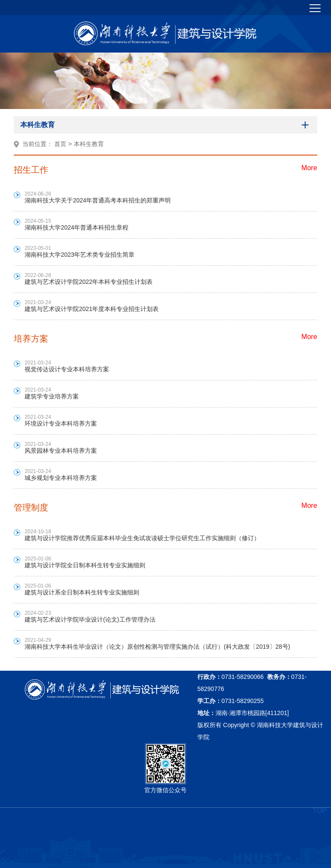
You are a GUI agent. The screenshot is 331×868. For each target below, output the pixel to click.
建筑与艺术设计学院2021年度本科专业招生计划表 (92, 309)
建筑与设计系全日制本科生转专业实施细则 (82, 592)
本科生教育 (89, 144)
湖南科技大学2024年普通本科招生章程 (77, 227)
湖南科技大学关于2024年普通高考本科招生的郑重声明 (98, 200)
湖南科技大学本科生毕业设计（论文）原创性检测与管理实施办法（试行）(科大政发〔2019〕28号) (157, 647)
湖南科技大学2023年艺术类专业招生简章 (80, 255)
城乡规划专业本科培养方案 (61, 478)
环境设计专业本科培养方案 (61, 423)
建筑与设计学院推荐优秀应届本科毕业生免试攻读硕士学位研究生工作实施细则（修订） (142, 538)
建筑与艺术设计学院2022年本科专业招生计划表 (89, 282)
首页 (60, 144)
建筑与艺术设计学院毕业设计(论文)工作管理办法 (90, 619)
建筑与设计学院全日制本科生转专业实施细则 (85, 565)
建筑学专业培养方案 (52, 396)
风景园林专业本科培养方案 (61, 451)
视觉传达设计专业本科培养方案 (67, 369)
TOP (320, 810)
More (309, 168)
